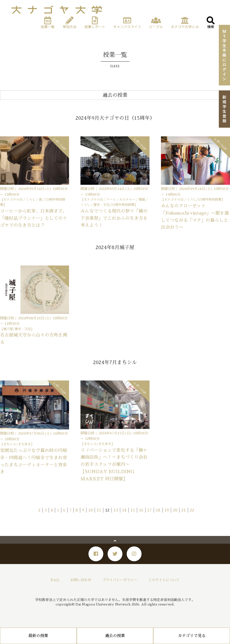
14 (124, 510)
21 (184, 510)
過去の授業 (115, 636)
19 (167, 510)
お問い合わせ (81, 580)
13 (116, 510)
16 (141, 510)
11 (99, 510)
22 (192, 510)
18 (158, 510)
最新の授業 (38, 636)
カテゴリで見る (192, 636)
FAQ (55, 580)
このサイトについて (164, 580)
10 (90, 510)
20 (175, 510)
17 (150, 510)
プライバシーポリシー (120, 580)
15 (133, 510)
